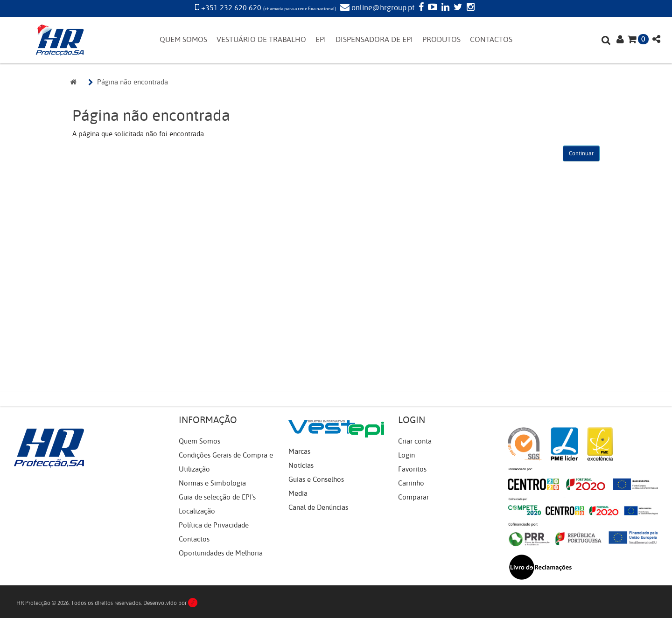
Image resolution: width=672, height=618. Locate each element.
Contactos (194, 539)
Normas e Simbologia (212, 483)
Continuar (581, 153)
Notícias (301, 465)
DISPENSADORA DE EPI (374, 40)
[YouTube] (431, 8)
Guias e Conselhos (316, 479)
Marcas (299, 451)
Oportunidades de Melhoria (221, 553)
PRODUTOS (441, 40)
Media (298, 493)
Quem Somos (199, 441)
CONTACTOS (491, 40)
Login (406, 455)
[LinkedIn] (444, 8)
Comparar (413, 497)
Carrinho (411, 483)
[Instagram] (469, 8)
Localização (197, 511)
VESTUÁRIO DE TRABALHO (261, 40)
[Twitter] (457, 8)
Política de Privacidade (214, 525)
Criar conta (415, 441)
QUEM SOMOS (183, 40)
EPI (321, 40)
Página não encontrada (133, 82)
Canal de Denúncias (318, 507)
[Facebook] (420, 8)
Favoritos (412, 469)
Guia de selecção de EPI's (217, 497)
